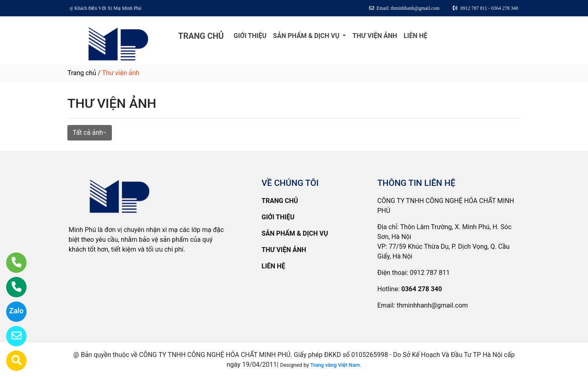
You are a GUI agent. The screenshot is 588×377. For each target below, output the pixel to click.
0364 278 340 (422, 289)
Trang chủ (82, 73)
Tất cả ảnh (88, 133)
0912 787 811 (430, 273)
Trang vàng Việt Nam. (336, 365)
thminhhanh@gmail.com (432, 305)
